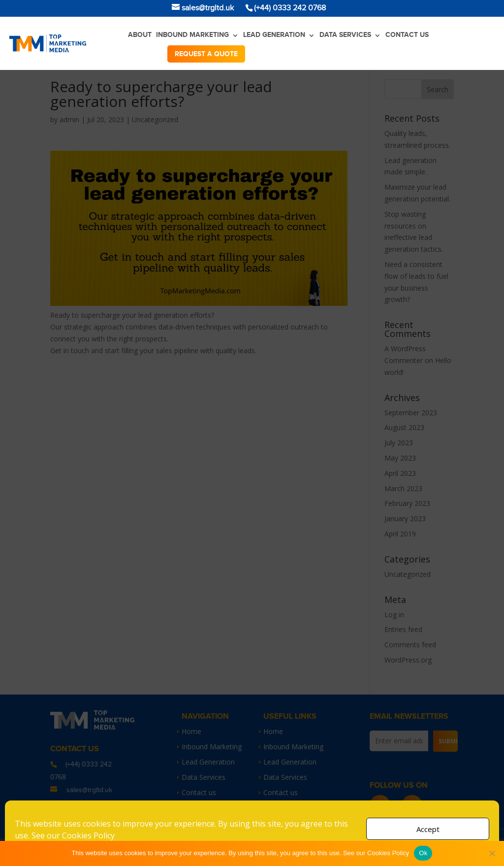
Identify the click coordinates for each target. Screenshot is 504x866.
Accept (428, 829)
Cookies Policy (88, 835)
